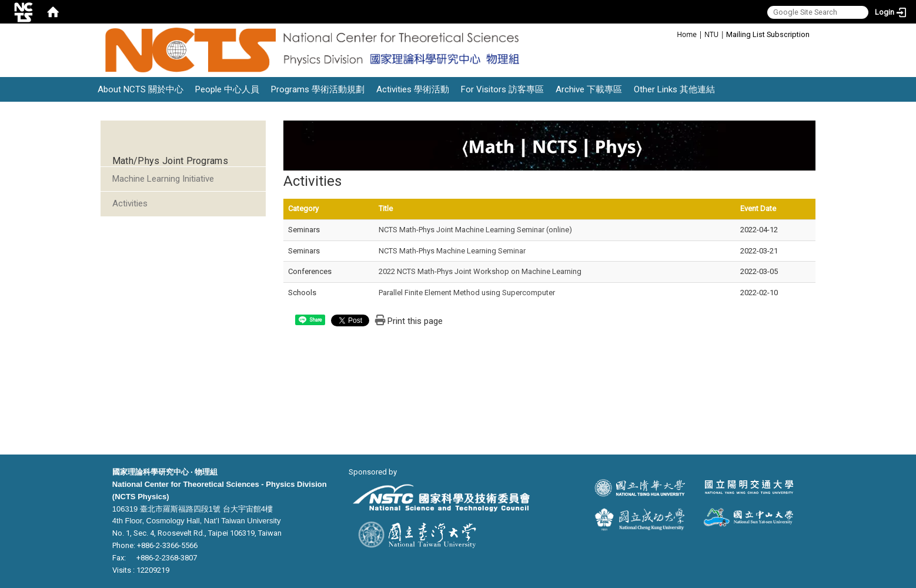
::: (671, 34)
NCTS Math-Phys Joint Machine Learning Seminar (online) (475, 230)
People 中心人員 (227, 89)
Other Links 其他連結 (674, 89)
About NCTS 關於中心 (141, 89)
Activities (130, 203)
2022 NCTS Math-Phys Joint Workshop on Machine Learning (480, 271)
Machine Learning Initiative (163, 179)
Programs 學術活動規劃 (318, 89)
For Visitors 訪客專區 (502, 89)
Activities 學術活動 (413, 89)
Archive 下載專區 (589, 89)
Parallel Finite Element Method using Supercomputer (467, 293)
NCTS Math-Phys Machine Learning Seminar (452, 251)
